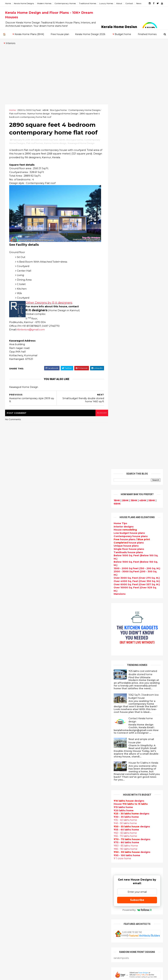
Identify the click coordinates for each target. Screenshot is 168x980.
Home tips (66, 932)
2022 (12, 687)
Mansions (119, 229)
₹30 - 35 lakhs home (126, 452)
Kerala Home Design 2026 (90, 34)
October (13, 714)
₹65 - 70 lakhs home (125, 471)
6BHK (117, 139)
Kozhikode (12, 833)
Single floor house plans (129, 184)
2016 (12, 769)
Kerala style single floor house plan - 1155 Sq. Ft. (145, 673)
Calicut (25, 833)
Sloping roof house (71, 737)
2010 (12, 795)
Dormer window (69, 858)
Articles (64, 839)
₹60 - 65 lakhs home (125, 468)
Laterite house (69, 913)
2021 (12, 692)
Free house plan (60, 34)
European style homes (73, 889)
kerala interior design (73, 811)
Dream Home (68, 921)
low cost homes (69, 885)
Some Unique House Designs (145, 711)
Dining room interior (72, 866)
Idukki (9, 817)
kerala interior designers (75, 905)
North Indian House (72, 882)
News (139, 3)
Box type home (59, 110)
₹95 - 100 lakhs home (127, 491)
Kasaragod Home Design (65, 114)
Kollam (9, 827)
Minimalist (66, 897)
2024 (12, 679)
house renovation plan (74, 909)
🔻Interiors (9, 43)
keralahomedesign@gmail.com (135, 888)
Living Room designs (72, 823)
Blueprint (65, 948)
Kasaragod (12, 823)
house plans (129, 178)
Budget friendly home (73, 819)
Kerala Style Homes (71, 780)
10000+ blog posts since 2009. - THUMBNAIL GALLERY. (32, 975)
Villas (63, 769)
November (15, 709)
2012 (12, 786)
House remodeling (71, 917)
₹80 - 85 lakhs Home (126, 481)
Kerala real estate (70, 956)
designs (123, 162)
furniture (130, 793)
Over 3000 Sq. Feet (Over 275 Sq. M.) (136, 213)
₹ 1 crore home (122, 494)
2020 (12, 696)
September (15, 718)
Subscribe (137, 535)
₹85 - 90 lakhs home (125, 484)
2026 (12, 670)
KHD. (73, 975)
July (10, 727)
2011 (11, 791)
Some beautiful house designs (145, 698)
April (11, 741)
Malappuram (13, 836)
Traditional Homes (88, 3)
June (11, 732)
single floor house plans (74, 835)
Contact (129, 3)
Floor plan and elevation (75, 788)
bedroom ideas (69, 850)
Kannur (10, 820)
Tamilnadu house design (75, 854)
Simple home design (72, 878)
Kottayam (11, 830)
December (15, 705)
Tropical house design (73, 870)
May (10, 736)
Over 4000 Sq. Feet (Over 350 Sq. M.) (137, 216)
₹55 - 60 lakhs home (126, 465)
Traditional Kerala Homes (75, 796)
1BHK (117, 136)
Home (8, 3)
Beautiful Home (69, 749)
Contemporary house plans (131, 171)
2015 (12, 773)
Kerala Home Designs (24, 3)
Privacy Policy (121, 634)
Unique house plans (126, 181)
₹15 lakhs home (123, 442)
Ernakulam (12, 814)
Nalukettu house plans (74, 944)
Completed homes (71, 815)
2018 (12, 760)
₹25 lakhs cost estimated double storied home (143, 308)
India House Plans (70, 741)
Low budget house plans (129, 168)
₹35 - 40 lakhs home (125, 455)
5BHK (152, 136)
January (13, 754)
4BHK (46, 110)
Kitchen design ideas (73, 874)
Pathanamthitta (15, 843)
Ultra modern (68, 843)
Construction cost (71, 831)
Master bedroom (70, 901)
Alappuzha (12, 811)
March (12, 745)
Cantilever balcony (71, 952)
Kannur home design (39, 114)
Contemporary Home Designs (85, 110)
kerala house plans (71, 928)
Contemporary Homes (65, 3)
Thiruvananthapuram (18, 846)
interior (64, 761)
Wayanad (11, 852)
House (125, 165)
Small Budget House (72, 757)
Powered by (137, 545)
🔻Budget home (121, 34)
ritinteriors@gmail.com (31, 330)
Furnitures (66, 940)
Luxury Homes (106, 3)
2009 (12, 800)
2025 (12, 674)
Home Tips (120, 159)
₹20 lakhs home (123, 446)
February (14, 750)
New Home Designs (72, 792)
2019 (12, 701)
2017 (12, 764)
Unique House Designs (74, 827)
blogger (100, 413)
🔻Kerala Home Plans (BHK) (28, 34)
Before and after (70, 960)
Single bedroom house (74, 963)
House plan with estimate (76, 862)
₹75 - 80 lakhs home (126, 478)
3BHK (134, 136)
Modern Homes (44, 3)
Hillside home (68, 936)
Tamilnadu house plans (128, 188)
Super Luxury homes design (77, 800)
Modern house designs (74, 726)
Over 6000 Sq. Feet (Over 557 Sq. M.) (137, 219)
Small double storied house (77, 784)
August (13, 723)
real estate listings (148, 812)
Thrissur (10, 849)
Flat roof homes (18, 114)
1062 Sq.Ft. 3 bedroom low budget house (143, 332)
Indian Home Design (72, 804)
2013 (12, 782)
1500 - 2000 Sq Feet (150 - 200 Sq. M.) (137, 204)
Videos (64, 847)
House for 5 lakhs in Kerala (143, 398)
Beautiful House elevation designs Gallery (142, 660)
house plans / (132, 175)
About (119, 3)
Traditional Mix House (73, 924)
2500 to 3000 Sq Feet (29, 110)
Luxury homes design (73, 753)
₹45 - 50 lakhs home (125, 458)
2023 (12, 683)
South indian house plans (75, 808)
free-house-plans (70, 772)
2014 (12, 778)
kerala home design (72, 722)
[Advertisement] (84, 80)
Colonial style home (72, 776)
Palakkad (11, 839)
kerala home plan (70, 745)
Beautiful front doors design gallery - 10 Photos (144, 726)
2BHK (125, 136)
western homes (69, 893)
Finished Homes (147, 34)
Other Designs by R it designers (49, 303)
